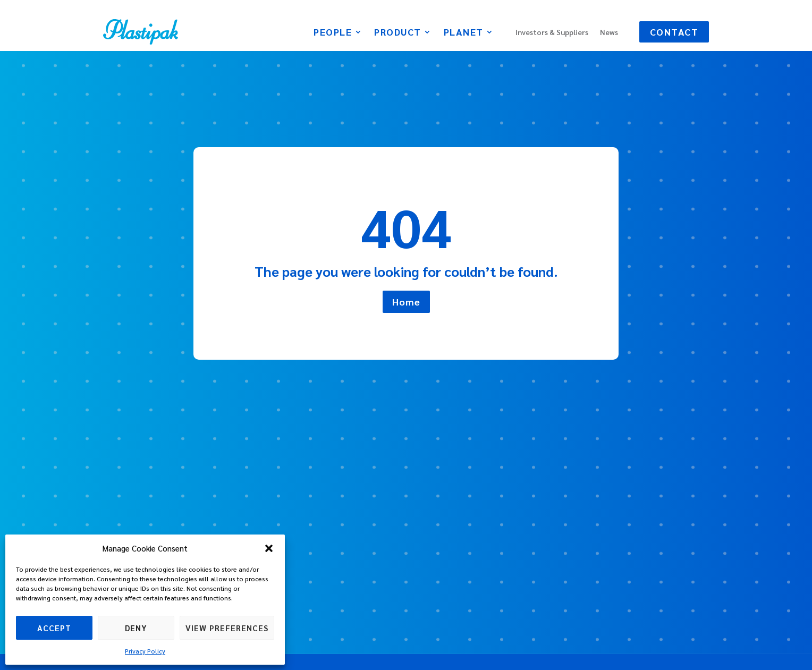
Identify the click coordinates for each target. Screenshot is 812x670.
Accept (54, 628)
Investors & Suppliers (552, 32)
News (609, 32)
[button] (269, 548)
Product (398, 33)
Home (406, 302)
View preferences (227, 628)
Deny (136, 628)
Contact (674, 32)
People (333, 33)
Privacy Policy (145, 651)
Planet (464, 33)
